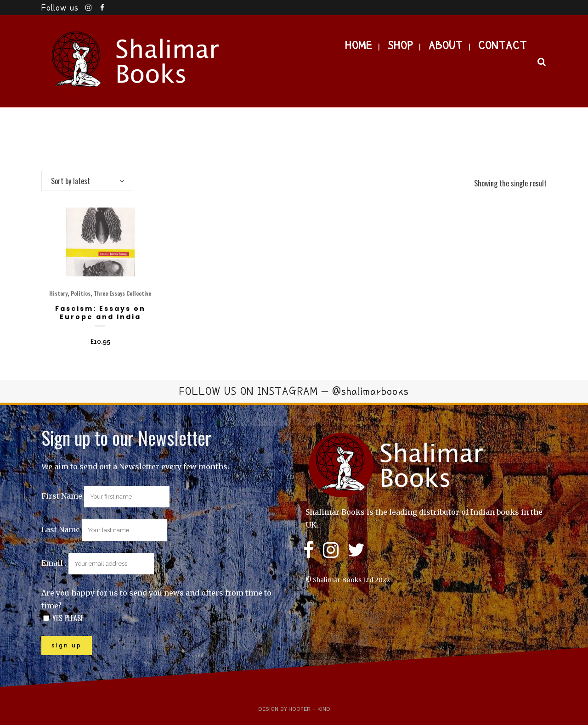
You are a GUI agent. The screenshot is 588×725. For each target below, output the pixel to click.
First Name (62, 496)
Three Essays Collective (122, 293)
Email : (98, 563)
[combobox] (87, 181)
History (58, 293)
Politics (81, 293)
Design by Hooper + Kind (294, 709)
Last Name (61, 529)
